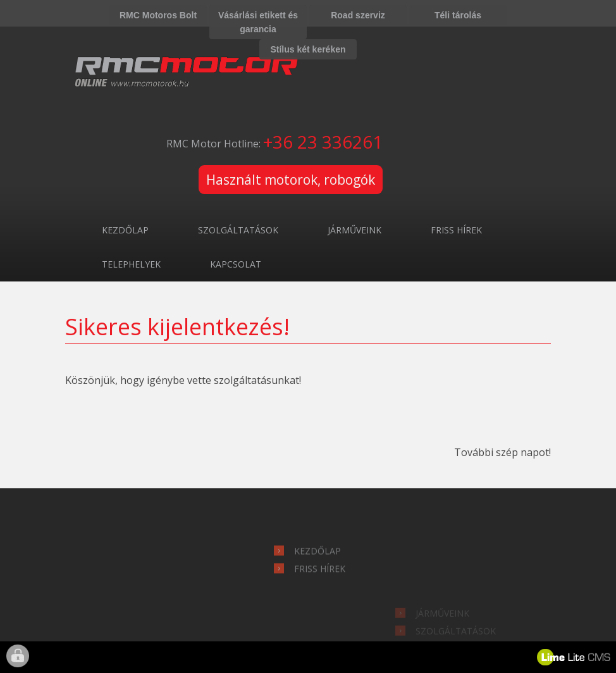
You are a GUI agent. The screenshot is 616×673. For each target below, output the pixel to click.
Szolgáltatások (238, 230)
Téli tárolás (458, 15)
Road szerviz (358, 15)
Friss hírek (456, 230)
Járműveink (354, 230)
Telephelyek (131, 264)
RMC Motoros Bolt (158, 15)
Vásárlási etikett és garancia (258, 22)
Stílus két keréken (308, 49)
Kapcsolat (236, 264)
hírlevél (146, 516)
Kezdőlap (125, 230)
